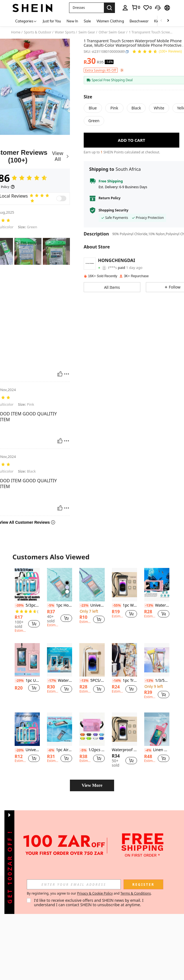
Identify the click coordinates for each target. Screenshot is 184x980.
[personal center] (125, 8)
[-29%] (19, 681)
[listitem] (27, 601)
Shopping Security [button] (114, 210)
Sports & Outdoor (38, 32)
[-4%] (148, 750)
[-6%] (51, 750)
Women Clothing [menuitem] (110, 21)
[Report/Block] (67, 374)
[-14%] (117, 681)
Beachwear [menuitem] (139, 21)
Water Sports (65, 32)
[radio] (93, 108)
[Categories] (26, 21)
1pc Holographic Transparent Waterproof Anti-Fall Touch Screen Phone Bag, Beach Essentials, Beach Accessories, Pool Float (60, 605)
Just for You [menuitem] (52, 21)
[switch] (61, 198)
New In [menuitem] (72, 21)
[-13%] (149, 606)
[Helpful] (60, 374)
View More (92, 785)
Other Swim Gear (112, 32)
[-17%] (52, 681)
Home (16, 32)
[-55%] (117, 606)
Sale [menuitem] (87, 21)
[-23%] (84, 606)
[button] (86, 8)
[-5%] (51, 606)
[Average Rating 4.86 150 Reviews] (157, 52)
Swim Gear (87, 32)
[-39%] (19, 606)
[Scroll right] (168, 21)
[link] (136, 7)
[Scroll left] (161, 21)
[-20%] (19, 750)
